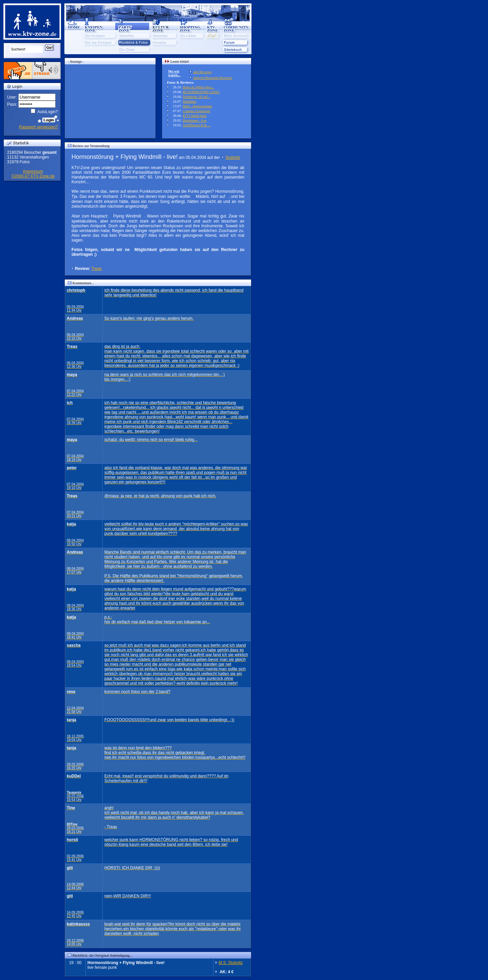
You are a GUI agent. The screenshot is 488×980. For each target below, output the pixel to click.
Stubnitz (233, 158)
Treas (97, 269)
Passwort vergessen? (38, 127)
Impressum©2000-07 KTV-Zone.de (33, 174)
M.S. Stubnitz (231, 963)
